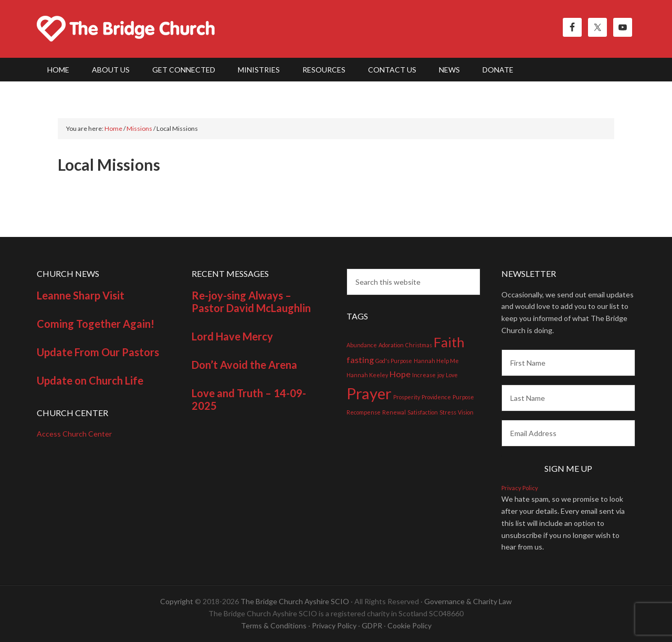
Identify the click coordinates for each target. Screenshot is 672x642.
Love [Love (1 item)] (452, 375)
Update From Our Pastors (98, 352)
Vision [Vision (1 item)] (466, 412)
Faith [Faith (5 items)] (449, 342)
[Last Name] (568, 398)
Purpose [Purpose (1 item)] (463, 397)
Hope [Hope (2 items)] (400, 374)
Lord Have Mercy (232, 336)
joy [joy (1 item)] (441, 375)
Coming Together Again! (96, 324)
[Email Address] (568, 433)
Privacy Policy (520, 488)
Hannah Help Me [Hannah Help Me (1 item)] (436, 361)
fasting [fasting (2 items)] (360, 360)
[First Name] (568, 363)
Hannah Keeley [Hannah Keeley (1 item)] (367, 375)
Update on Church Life (90, 380)
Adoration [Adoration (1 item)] (391, 345)
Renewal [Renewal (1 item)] (394, 412)
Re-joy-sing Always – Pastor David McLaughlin (251, 302)
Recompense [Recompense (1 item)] (364, 412)
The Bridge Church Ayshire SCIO (295, 601)
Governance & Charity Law (468, 601)
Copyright (177, 601)
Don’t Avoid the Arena (244, 365)
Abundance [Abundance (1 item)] (362, 345)
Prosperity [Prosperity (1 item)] (407, 397)
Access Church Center (74, 434)
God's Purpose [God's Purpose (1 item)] (394, 361)
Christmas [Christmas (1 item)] (419, 345)
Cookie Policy (409, 625)
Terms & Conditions (274, 625)
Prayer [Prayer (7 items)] (369, 393)
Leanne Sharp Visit (81, 295)
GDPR (372, 625)
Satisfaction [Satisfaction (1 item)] (423, 412)
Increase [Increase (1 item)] (424, 375)
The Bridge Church (126, 29)
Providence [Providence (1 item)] (436, 397)
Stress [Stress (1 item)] (448, 412)
